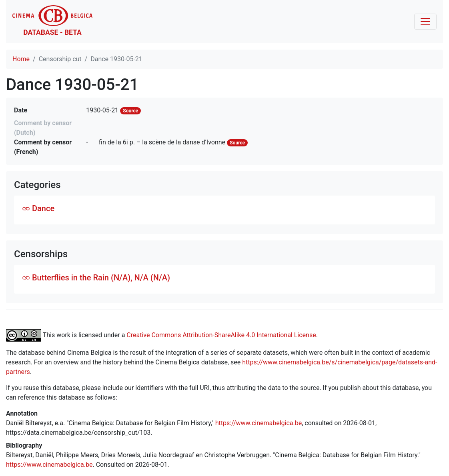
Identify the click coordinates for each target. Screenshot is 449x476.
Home (21, 59)
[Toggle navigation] (425, 22)
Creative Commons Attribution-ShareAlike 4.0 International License (221, 335)
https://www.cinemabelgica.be (259, 423)
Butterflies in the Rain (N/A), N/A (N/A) (96, 278)
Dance (38, 208)
